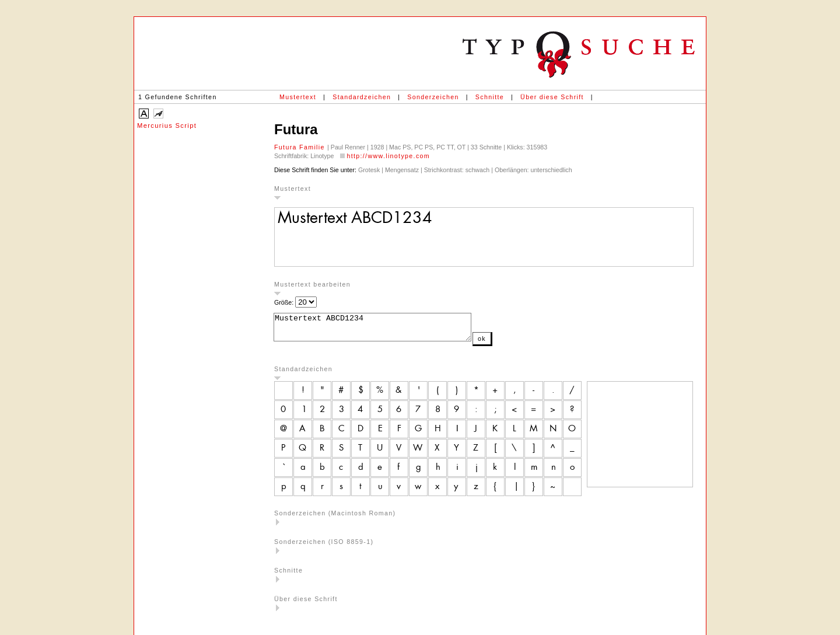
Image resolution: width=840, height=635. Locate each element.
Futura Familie (301, 147)
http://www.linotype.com (388, 156)
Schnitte (490, 97)
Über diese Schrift (552, 97)
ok (505, 344)
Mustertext (298, 97)
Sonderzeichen (433, 97)
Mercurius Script (167, 125)
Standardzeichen (362, 97)
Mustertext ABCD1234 (384, 330)
